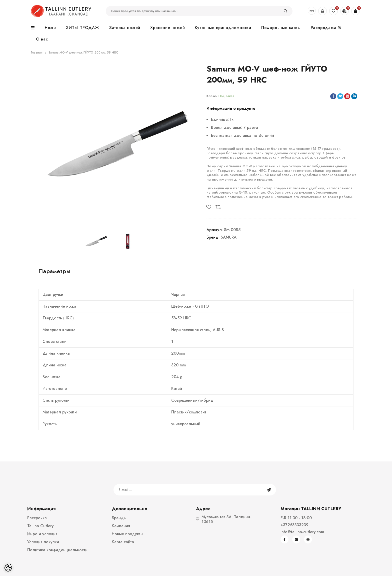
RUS (312, 11)
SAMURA (229, 237)
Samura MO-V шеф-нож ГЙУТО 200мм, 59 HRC (83, 53)
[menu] (35, 28)
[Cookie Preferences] (8, 568)
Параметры (54, 271)
